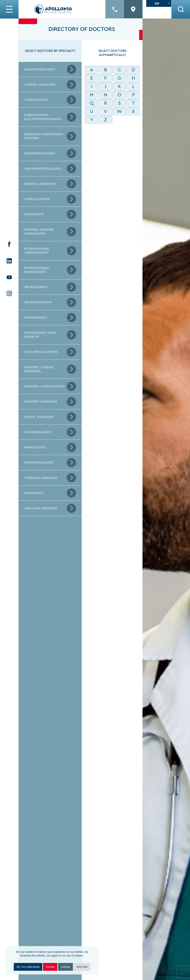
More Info (82, 967)
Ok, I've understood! (28, 967)
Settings (66, 967)
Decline (50, 967)
